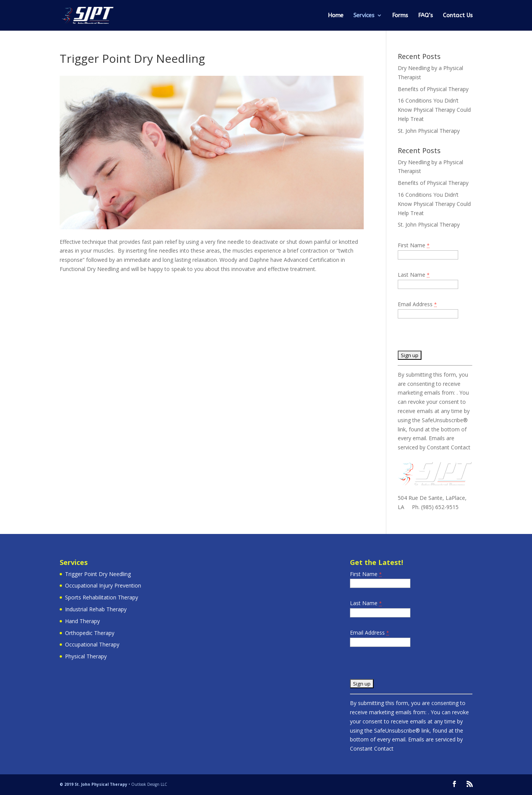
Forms (400, 16)
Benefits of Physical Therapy (433, 89)
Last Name (414, 275)
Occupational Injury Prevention (103, 585)
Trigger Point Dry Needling (98, 574)
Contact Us (458, 16)
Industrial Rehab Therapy (96, 609)
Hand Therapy (82, 621)
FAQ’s (425, 16)
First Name (414, 245)
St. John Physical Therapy (429, 131)
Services (364, 16)
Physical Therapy (86, 656)
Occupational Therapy (92, 644)
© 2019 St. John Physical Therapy (94, 784)
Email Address (417, 304)
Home (336, 16)
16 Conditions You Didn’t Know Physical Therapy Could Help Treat (434, 110)
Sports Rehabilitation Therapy (102, 597)
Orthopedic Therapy (90, 633)
